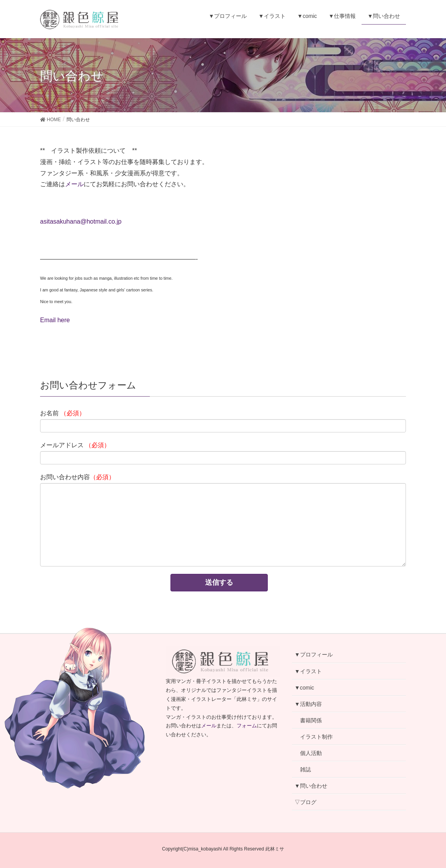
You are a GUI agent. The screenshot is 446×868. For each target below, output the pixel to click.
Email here (55, 320)
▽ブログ (306, 802)
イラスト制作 (316, 737)
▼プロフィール (314, 655)
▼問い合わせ (311, 786)
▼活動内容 (308, 704)
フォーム (247, 726)
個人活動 (311, 753)
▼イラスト (308, 671)
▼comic (304, 688)
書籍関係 (311, 720)
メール (74, 184)
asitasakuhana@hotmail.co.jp (81, 221)
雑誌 (306, 769)
